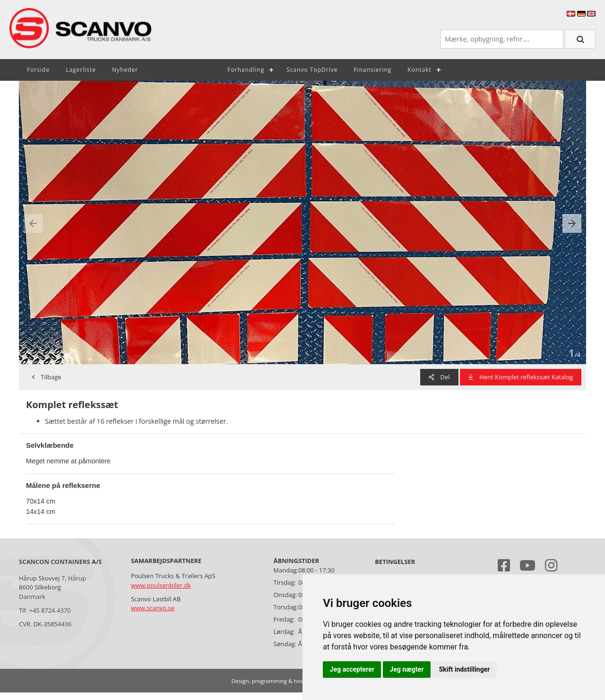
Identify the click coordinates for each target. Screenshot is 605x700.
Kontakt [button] (419, 70)
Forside (38, 70)
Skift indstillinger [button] (465, 669)
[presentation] (33, 223)
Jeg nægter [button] (406, 669)
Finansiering (372, 70)
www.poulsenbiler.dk (161, 585)
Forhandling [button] (246, 70)
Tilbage (47, 377)
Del (439, 377)
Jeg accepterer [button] (352, 669)
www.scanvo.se (153, 608)
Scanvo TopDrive (312, 70)
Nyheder (125, 70)
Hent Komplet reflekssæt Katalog (521, 377)
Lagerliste (81, 70)
